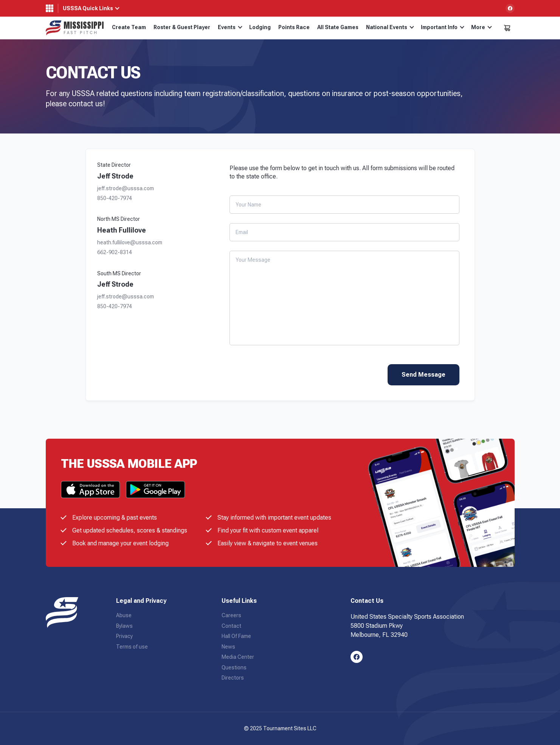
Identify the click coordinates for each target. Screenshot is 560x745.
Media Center (238, 657)
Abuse (124, 615)
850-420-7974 (115, 198)
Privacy (124, 636)
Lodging (260, 27)
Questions (234, 667)
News (228, 647)
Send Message (423, 375)
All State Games (338, 27)
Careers (231, 615)
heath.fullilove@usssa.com (130, 243)
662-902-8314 (115, 252)
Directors (233, 678)
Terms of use (132, 647)
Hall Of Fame (236, 636)
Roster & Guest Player (182, 27)
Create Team (129, 27)
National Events (390, 27)
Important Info (443, 27)
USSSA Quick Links (88, 8)
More (482, 27)
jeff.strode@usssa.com (126, 189)
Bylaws (124, 626)
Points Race (294, 27)
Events (230, 27)
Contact (231, 626)
